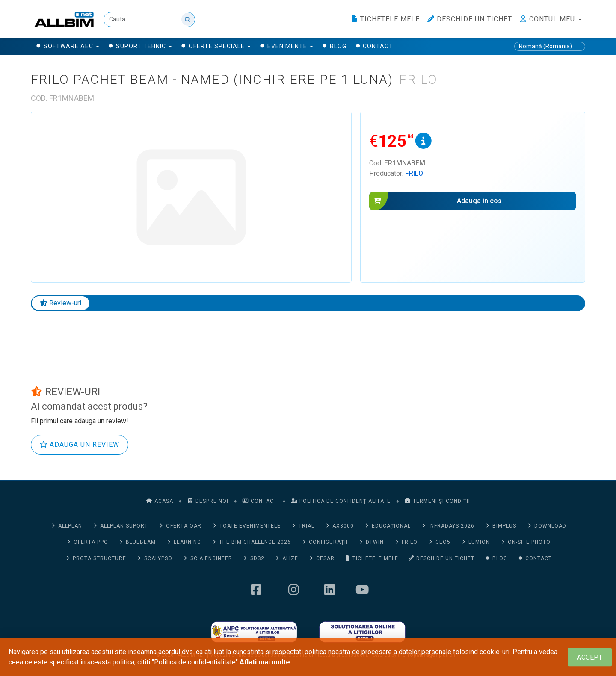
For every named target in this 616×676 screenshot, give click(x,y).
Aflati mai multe (265, 662)
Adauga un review (80, 444)
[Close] (590, 657)
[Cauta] (149, 19)
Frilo (414, 173)
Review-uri (61, 303)
